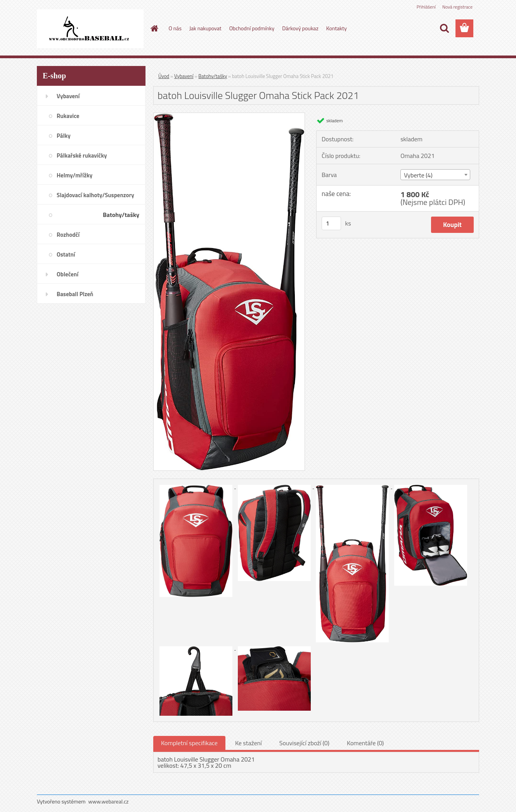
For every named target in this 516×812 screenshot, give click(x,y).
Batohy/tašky (213, 76)
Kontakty (337, 28)
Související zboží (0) (304, 743)
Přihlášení (426, 7)
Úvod (164, 76)
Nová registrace (457, 7)
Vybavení (184, 76)
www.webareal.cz (109, 801)
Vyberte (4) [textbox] (418, 175)
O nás (175, 28)
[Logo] (90, 29)
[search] (444, 28)
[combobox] (435, 175)
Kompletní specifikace (189, 743)
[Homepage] (154, 28)
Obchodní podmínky (252, 28)
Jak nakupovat (205, 28)
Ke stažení (248, 743)
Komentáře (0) (365, 743)
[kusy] (331, 223)
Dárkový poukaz (300, 28)
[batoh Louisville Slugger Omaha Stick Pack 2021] (229, 116)
